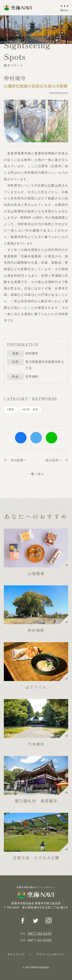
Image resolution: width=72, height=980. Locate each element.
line (51, 438)
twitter (36, 438)
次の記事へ (15, 460)
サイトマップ (16, 954)
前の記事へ (57, 460)
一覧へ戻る (36, 474)
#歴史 (11, 409)
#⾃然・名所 (30, 409)
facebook (21, 438)
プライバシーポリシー (50, 954)
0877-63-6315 (40, 933)
